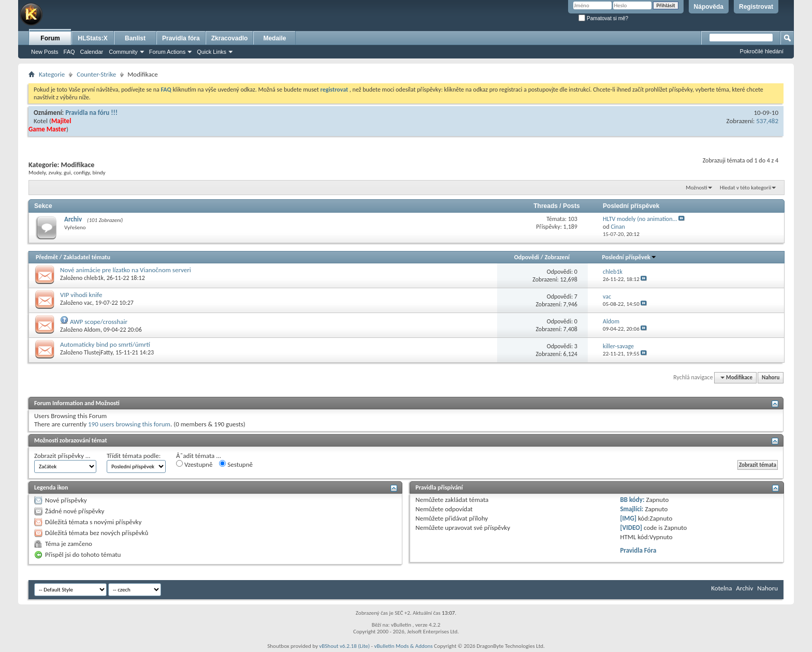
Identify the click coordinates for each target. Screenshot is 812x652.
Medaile (274, 38)
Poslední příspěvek (629, 257)
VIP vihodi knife (81, 295)
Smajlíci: (632, 509)
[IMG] (628, 518)
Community (123, 52)
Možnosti (696, 188)
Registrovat (756, 7)
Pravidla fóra (181, 38)
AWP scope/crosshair (99, 322)
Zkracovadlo (230, 38)
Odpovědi (527, 257)
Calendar (92, 52)
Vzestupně (194, 464)
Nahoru (771, 377)
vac (88, 303)
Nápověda (709, 7)
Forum (50, 38)
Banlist (135, 38)
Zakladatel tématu (86, 257)
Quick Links (212, 52)
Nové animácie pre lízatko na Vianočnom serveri (126, 270)
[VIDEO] (631, 528)
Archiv (73, 219)
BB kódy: (632, 500)
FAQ (69, 52)
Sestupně (236, 464)
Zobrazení (557, 257)
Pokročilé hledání (762, 51)
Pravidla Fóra (638, 550)
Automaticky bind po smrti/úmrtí (105, 344)
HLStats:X (92, 38)
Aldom (92, 330)
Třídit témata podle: (134, 456)
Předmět (47, 257)
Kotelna (721, 588)
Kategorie (52, 74)
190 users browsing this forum (129, 424)
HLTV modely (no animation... (640, 219)
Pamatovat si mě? (603, 18)
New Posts (45, 52)
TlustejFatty (98, 352)
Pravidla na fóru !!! (91, 113)
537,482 (767, 121)
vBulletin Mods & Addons (403, 646)
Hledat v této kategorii (745, 188)
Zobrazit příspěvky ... (62, 456)
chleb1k (94, 278)
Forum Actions (167, 52)
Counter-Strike (96, 74)
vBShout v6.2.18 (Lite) (344, 646)
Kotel (41, 121)
